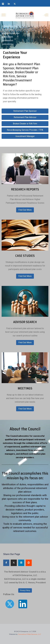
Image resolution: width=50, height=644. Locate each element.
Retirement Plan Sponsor (25, 111)
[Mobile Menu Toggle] (4, 15)
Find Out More (25, 210)
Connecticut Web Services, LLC (29, 634)
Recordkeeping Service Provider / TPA (25, 130)
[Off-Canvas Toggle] (46, 15)
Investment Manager (25, 136)
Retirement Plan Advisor (25, 117)
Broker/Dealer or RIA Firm (25, 124)
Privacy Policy (25, 590)
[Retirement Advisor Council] (25, 15)
